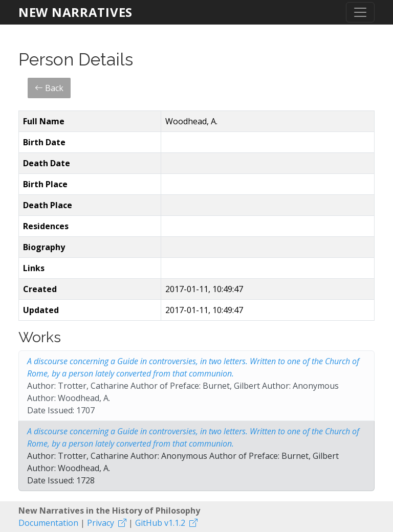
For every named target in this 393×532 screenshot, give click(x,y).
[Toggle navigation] (360, 12)
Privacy (101, 523)
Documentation (48, 523)
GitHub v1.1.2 (160, 523)
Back (49, 88)
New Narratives (75, 12)
